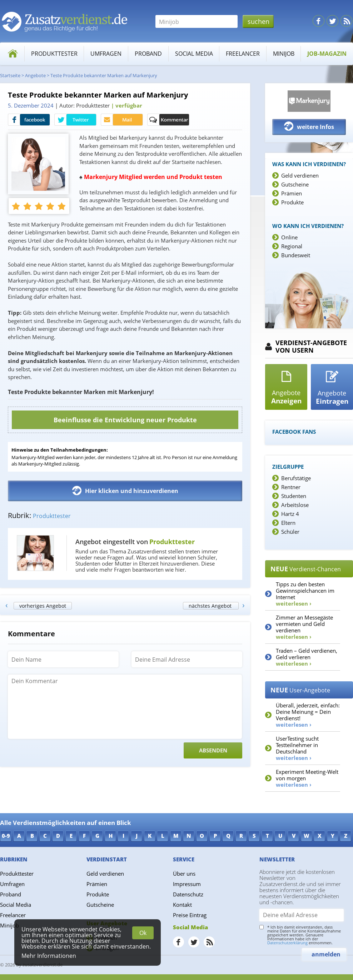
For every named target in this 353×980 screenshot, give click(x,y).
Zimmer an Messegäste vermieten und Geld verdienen (304, 627)
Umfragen (106, 54)
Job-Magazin (327, 54)
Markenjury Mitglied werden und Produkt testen (153, 177)
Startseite (10, 75)
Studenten (294, 496)
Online (289, 237)
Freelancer (243, 54)
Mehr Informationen (49, 956)
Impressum (187, 884)
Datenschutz (188, 894)
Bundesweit (296, 255)
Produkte (292, 202)
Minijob (284, 54)
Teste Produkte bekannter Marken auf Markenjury (104, 75)
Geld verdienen (300, 175)
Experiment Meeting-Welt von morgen (307, 778)
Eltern (288, 523)
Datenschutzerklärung (287, 943)
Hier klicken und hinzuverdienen (125, 491)
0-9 (6, 836)
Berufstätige (296, 478)
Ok (143, 933)
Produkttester (54, 54)
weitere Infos (309, 126)
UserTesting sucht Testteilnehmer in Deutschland (297, 748)
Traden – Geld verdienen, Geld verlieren (307, 657)
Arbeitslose (295, 505)
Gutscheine (295, 184)
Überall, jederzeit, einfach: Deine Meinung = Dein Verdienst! (308, 715)
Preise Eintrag (190, 915)
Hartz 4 (290, 514)
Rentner (291, 487)
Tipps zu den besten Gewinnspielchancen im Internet (305, 594)
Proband (148, 54)
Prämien (292, 193)
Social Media (194, 54)
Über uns (184, 874)
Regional (292, 246)
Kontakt (182, 905)
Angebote (35, 75)
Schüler (290, 532)
